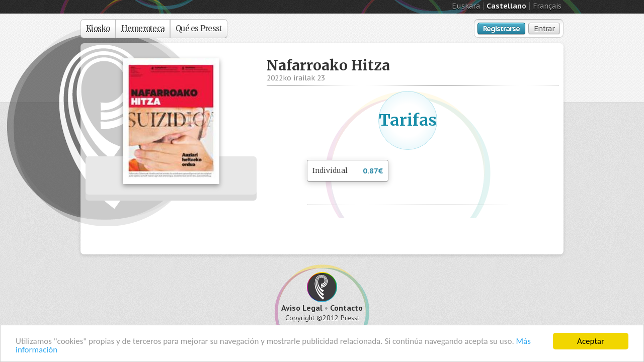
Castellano (506, 6)
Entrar (544, 28)
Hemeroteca (143, 28)
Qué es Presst (199, 28)
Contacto (346, 308)
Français (547, 6)
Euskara (466, 6)
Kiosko (98, 28)
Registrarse (501, 28)
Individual (348, 171)
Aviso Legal (302, 308)
